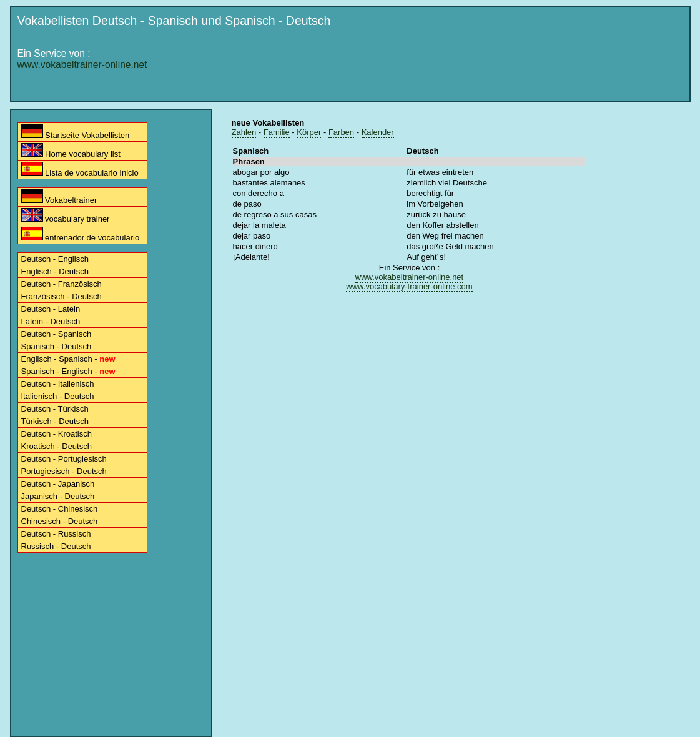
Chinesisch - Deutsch (60, 521)
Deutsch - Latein (51, 309)
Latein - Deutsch (51, 321)
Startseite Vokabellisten (76, 132)
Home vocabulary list (71, 151)
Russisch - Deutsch (56, 546)
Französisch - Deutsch (62, 296)
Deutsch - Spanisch (57, 334)
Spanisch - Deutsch (57, 346)
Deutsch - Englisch (55, 259)
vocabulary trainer (66, 216)
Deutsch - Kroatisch (57, 434)
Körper (309, 132)
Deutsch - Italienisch (58, 384)
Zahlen (244, 132)
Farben (341, 132)
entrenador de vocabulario (81, 235)
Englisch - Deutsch (55, 271)
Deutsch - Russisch (56, 534)
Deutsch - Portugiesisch (64, 459)
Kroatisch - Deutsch (57, 446)
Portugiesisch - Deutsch (64, 471)
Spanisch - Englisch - (68, 371)
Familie (277, 132)
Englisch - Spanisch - (68, 359)
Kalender (378, 132)
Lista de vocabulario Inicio (80, 170)
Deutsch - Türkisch (55, 409)
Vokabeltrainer (59, 197)
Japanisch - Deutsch (58, 496)
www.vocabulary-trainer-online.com (409, 286)
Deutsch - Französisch (62, 284)
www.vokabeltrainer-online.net (82, 65)
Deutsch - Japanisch (58, 484)
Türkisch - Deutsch (55, 421)
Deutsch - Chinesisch (60, 509)
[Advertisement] (457, 67)
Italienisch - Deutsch (58, 396)
